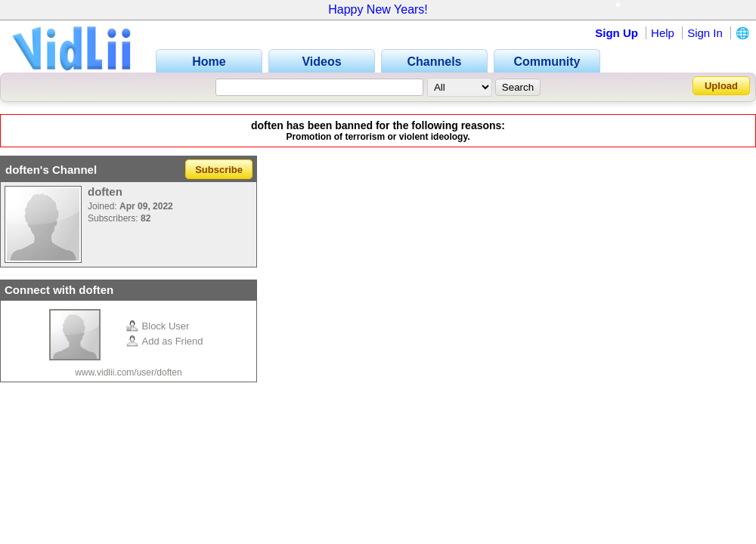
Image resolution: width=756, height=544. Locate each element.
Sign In (705, 33)
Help (663, 33)
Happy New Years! (378, 9)
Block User (158, 326)
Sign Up (617, 33)
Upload (721, 86)
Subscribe (219, 170)
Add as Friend (165, 341)
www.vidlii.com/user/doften (128, 372)
